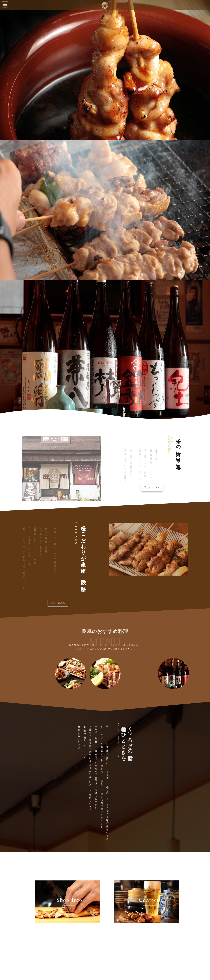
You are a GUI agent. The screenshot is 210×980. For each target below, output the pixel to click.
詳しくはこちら (152, 487)
